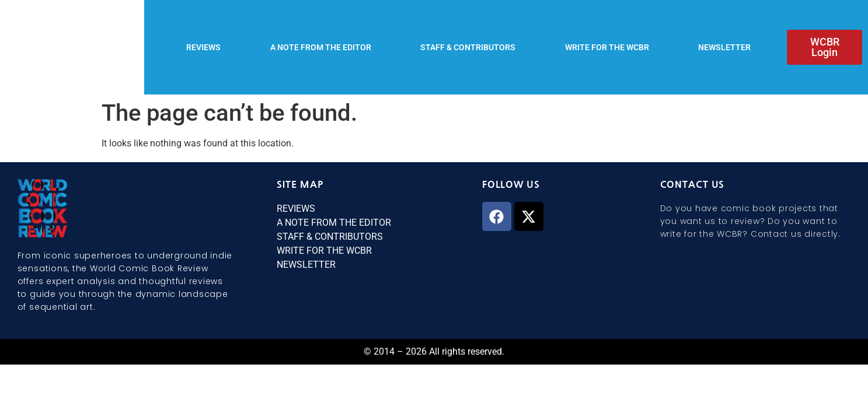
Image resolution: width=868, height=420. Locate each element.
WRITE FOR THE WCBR (607, 47)
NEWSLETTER (724, 47)
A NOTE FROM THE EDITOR (321, 47)
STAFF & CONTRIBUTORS (468, 47)
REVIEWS (203, 47)
